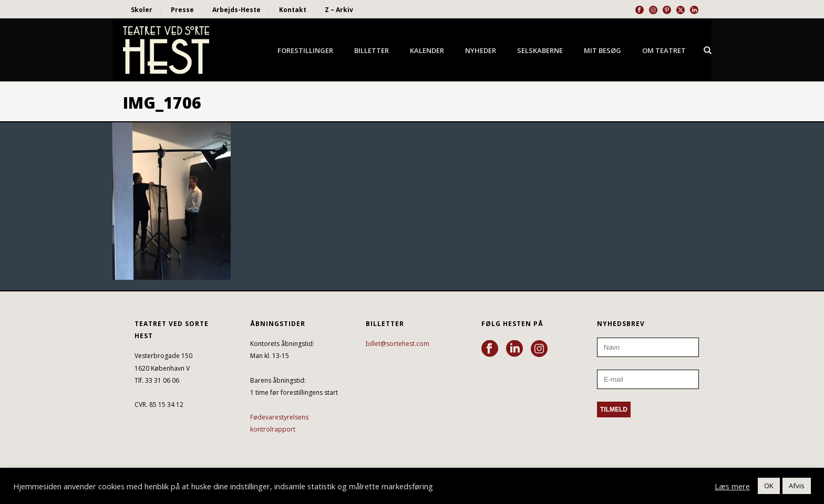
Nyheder (481, 50)
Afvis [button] (797, 486)
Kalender (427, 50)
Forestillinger (305, 50)
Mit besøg (602, 50)
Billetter (372, 50)
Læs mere (732, 486)
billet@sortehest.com (398, 344)
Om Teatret (664, 50)
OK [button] (769, 486)
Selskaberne (540, 50)
